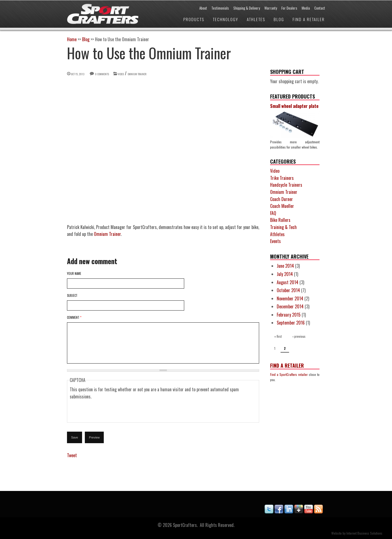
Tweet (72, 455)
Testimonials (220, 8)
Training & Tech (283, 227)
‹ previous (299, 336)
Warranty (271, 8)
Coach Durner (282, 199)
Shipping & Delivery (247, 8)
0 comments (102, 74)
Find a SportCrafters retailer (289, 374)
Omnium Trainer (137, 74)
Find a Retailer (309, 19)
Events (275, 241)
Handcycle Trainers (286, 185)
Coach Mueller (282, 206)
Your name (74, 273)
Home (72, 39)
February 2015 (289, 315)
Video (121, 74)
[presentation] (111, 411)
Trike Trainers (282, 178)
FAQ (273, 213)
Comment (74, 317)
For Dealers (289, 8)
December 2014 (290, 306)
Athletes (256, 19)
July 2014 (285, 274)
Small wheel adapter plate (294, 106)
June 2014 (285, 266)
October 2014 (288, 290)
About (203, 8)
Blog (279, 19)
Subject (72, 295)
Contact (320, 8)
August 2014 (288, 282)
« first (278, 336)
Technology (226, 19)
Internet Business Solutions (364, 533)
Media (306, 8)
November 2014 (290, 298)
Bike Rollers (280, 220)
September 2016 (291, 323)
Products (194, 19)
